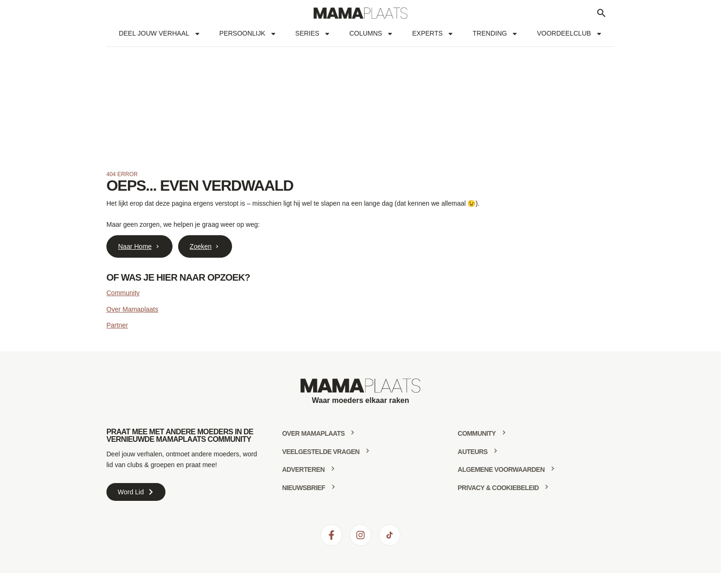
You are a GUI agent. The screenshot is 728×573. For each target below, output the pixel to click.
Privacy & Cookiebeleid (498, 488)
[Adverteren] (333, 469)
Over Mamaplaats (132, 309)
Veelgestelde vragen (321, 452)
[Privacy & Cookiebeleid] (547, 487)
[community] (504, 432)
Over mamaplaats (314, 433)
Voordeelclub (569, 34)
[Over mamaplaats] (353, 432)
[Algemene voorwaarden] (553, 469)
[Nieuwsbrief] (333, 487)
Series (313, 34)
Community (123, 293)
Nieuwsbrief (304, 488)
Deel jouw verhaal (159, 34)
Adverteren (304, 469)
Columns (371, 34)
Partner (117, 325)
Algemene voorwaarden (501, 469)
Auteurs (473, 452)
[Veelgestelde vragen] (368, 451)
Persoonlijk (248, 34)
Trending (495, 34)
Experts (433, 34)
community (477, 433)
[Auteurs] (495, 451)
